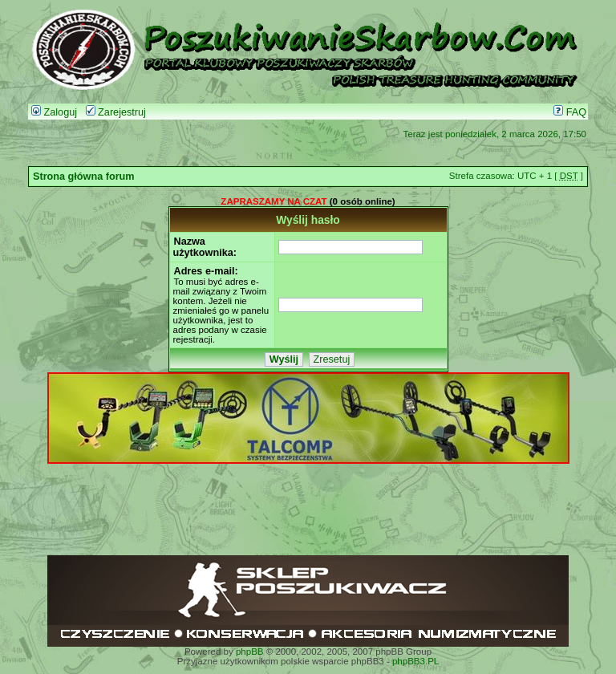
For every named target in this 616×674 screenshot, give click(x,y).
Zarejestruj (116, 112)
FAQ (570, 112)
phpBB (250, 652)
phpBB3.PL (415, 661)
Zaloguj (54, 112)
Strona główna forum (84, 177)
